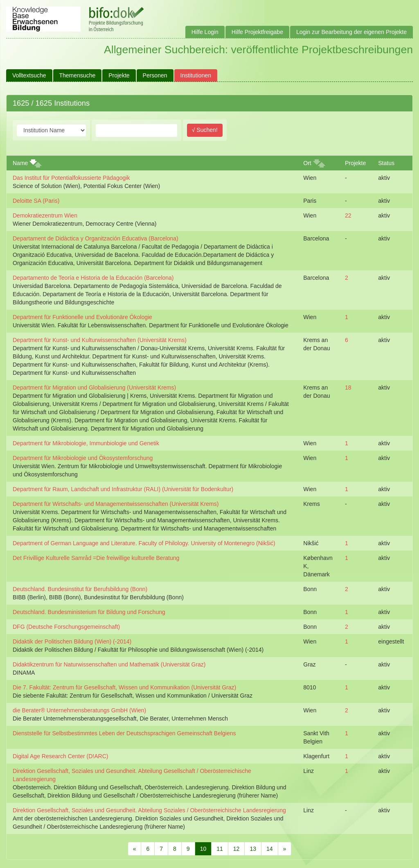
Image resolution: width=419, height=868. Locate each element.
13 (253, 849)
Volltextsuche (29, 75)
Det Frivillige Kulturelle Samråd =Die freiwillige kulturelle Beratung (96, 558)
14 (270, 849)
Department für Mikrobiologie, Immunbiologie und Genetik (86, 443)
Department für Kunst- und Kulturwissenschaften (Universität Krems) (100, 340)
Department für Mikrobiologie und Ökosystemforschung (83, 458)
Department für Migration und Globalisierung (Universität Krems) (94, 388)
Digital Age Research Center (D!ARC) (60, 756)
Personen (155, 75)
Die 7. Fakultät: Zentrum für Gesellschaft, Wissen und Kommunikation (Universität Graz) (124, 687)
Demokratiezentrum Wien (45, 215)
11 (220, 849)
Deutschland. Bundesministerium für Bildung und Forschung (89, 612)
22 (348, 215)
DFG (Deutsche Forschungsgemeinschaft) (66, 627)
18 (348, 388)
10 (203, 849)
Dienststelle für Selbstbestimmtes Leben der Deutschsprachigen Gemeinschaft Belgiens (124, 733)
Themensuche (78, 75)
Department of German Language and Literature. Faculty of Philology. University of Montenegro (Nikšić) (144, 543)
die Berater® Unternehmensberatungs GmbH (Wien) (79, 710)
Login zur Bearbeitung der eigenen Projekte (351, 32)
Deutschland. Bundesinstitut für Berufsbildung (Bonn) (80, 589)
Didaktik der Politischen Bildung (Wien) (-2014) (72, 641)
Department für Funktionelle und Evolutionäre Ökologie (82, 317)
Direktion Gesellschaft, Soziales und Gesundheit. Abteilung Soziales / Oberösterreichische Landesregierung (149, 810)
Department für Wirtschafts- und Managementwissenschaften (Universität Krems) (116, 504)
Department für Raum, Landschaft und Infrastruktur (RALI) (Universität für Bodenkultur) (123, 489)
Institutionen (196, 75)
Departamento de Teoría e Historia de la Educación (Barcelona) (93, 278)
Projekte (119, 75)
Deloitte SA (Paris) (36, 201)
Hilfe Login (205, 32)
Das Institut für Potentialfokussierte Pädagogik (71, 178)
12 (237, 849)
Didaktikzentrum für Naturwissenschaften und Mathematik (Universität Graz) (109, 664)
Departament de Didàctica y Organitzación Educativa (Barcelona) (96, 238)
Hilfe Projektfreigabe (257, 32)
